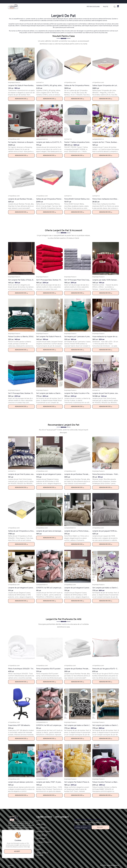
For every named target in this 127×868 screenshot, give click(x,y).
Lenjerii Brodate (42, 835)
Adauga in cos (21, 99)
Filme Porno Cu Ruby (44, 831)
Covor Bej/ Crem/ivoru (44, 842)
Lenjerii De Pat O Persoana (42, 854)
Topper (39, 849)
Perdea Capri (41, 839)
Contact (11, 865)
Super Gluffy (41, 824)
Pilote (106, 7)
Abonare (101, 827)
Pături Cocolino (93, 7)
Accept (18, 851)
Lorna (38, 821)
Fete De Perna (41, 828)
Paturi (38, 846)
